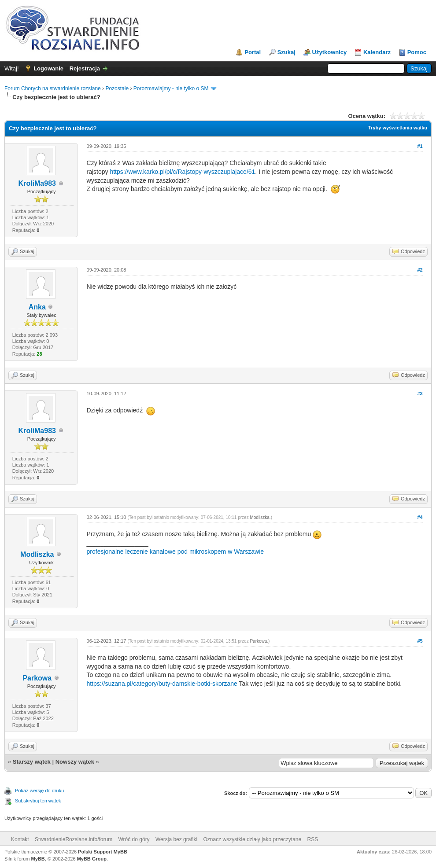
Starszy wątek (32, 762)
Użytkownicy (330, 52)
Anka (37, 307)
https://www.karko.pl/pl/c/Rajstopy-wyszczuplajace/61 (182, 172)
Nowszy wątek (75, 762)
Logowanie (48, 68)
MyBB (38, 859)
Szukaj (286, 52)
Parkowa (37, 678)
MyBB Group (92, 859)
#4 (420, 517)
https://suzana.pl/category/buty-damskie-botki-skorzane (162, 684)
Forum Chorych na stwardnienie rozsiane (53, 88)
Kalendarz (377, 52)
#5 (420, 641)
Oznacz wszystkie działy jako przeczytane (252, 839)
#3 (420, 394)
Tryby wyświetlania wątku (398, 128)
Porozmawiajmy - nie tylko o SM (171, 88)
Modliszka (37, 554)
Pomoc (417, 52)
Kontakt (20, 839)
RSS (313, 839)
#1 (420, 146)
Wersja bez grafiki (176, 839)
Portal (253, 52)
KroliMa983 (37, 183)
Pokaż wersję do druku (39, 791)
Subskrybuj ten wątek (38, 801)
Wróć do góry (134, 839)
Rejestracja (85, 68)
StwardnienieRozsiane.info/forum (74, 839)
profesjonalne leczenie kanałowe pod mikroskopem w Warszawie (176, 552)
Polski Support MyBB (103, 852)
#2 (420, 270)
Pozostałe (117, 88)
